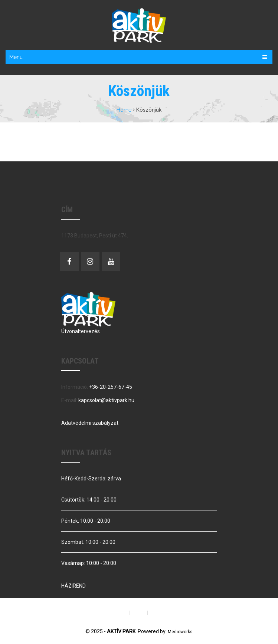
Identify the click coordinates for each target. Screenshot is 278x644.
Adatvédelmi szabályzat (90, 423)
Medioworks (180, 632)
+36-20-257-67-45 (111, 387)
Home (124, 110)
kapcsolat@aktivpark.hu (106, 400)
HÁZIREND (73, 586)
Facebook (69, 262)
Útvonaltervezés (81, 331)
